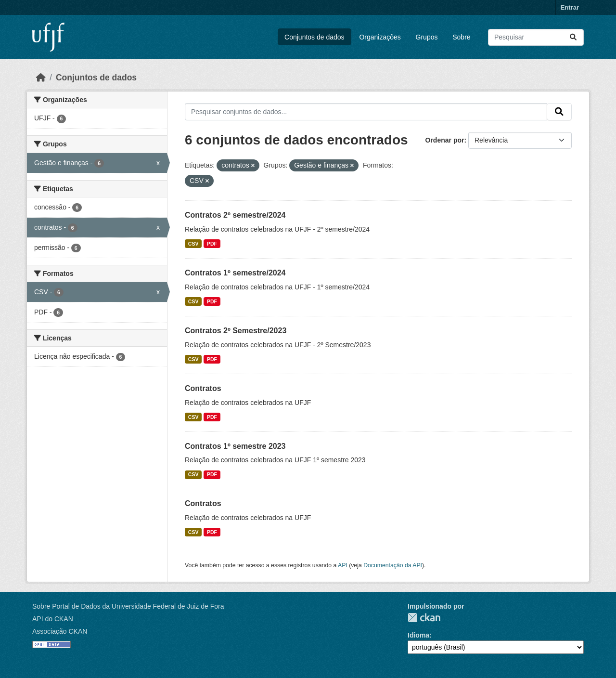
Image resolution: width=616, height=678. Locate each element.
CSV (193, 244)
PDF (212, 244)
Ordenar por (445, 140)
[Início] (41, 78)
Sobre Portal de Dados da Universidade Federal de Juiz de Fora (128, 606)
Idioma (418, 635)
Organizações (380, 37)
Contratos (203, 388)
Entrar (570, 7)
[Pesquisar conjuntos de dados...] (536, 37)
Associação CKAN (60, 631)
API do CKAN (53, 619)
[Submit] (573, 37)
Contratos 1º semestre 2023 (235, 446)
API (343, 565)
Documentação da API (393, 565)
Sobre (461, 37)
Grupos (427, 37)
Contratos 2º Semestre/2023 (236, 331)
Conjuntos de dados (314, 37)
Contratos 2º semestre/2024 (235, 215)
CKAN (424, 618)
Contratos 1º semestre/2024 (235, 273)
